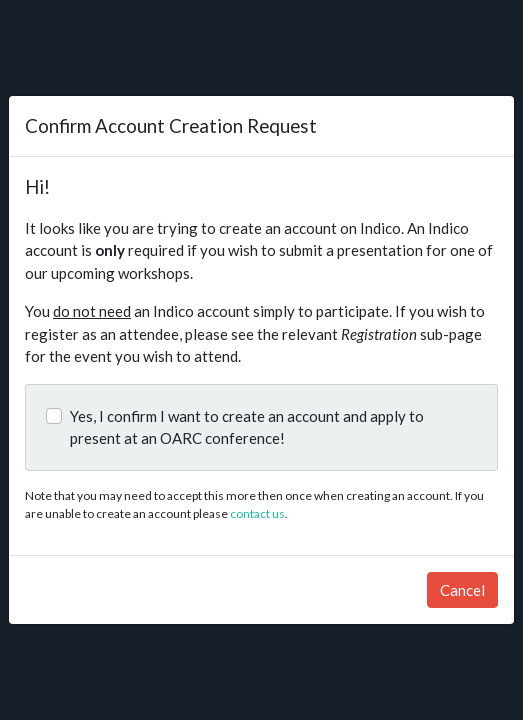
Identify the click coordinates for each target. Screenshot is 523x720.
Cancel (462, 590)
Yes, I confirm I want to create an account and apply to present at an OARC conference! (247, 427)
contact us (257, 513)
